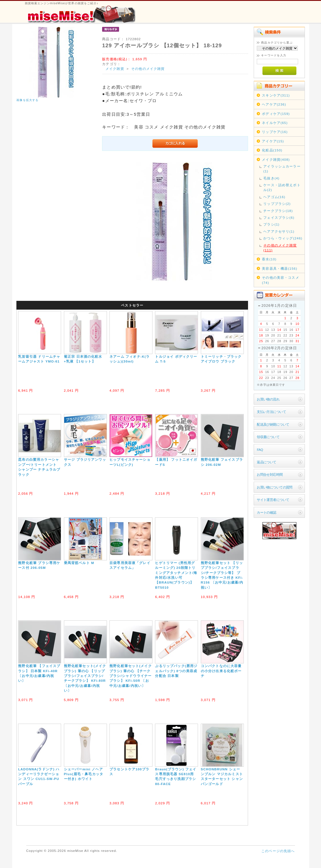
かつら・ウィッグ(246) (283, 238)
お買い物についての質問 (275, 487)
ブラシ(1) (271, 224)
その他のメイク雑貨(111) (280, 248)
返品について (267, 462)
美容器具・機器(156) (280, 268)
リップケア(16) (275, 132)
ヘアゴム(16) (274, 197)
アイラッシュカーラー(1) (282, 169)
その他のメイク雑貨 (148, 69)
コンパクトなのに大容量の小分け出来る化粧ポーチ (221, 671)
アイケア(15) (273, 141)
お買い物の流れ (268, 399)
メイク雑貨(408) (276, 159)
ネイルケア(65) (275, 123)
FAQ (260, 450)
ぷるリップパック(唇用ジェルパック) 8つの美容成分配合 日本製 (176, 671)
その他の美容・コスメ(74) (281, 280)
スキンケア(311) (276, 95)
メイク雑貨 (115, 69)
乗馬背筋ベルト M (79, 563)
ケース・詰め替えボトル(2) (282, 187)
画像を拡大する (27, 100)
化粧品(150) (272, 150)
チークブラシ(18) (278, 211)
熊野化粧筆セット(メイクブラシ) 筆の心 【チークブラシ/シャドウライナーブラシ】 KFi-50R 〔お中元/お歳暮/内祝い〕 (131, 676)
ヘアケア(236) (274, 104)
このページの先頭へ (278, 851)
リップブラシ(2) (277, 204)
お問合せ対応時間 (270, 474)
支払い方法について (271, 412)
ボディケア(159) (276, 114)
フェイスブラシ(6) (279, 217)
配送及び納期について (273, 424)
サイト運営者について (273, 500)
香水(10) (269, 259)
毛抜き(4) (271, 178)
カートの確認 (267, 512)
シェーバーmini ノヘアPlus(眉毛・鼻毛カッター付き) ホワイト (84, 774)
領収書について (268, 437)
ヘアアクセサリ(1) (279, 231)
